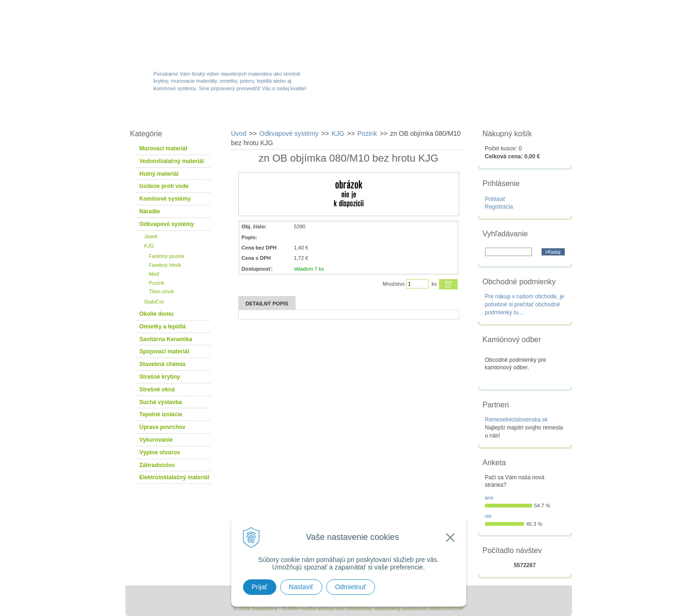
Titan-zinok (161, 291)
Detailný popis (267, 304)
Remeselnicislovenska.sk (517, 420)
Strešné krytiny (160, 377)
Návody (459, 114)
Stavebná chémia (163, 364)
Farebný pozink (167, 256)
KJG (149, 246)
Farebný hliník (165, 265)
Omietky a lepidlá (163, 327)
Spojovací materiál (164, 351)
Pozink (157, 283)
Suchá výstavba (161, 402)
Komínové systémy (165, 199)
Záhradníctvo (157, 465)
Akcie (291, 114)
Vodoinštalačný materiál (172, 161)
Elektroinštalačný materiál (175, 477)
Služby (403, 114)
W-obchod (167, 114)
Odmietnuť (351, 587)
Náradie (150, 211)
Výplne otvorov (160, 452)
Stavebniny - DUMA (207, 34)
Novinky (346, 114)
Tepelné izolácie (161, 414)
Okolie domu (157, 314)
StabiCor (154, 302)
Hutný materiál (159, 174)
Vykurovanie (156, 440)
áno (489, 498)
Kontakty (519, 114)
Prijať (260, 587)
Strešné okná (157, 390)
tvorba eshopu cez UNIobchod (337, 608)
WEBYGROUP (446, 608)
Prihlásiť (495, 199)
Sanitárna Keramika (166, 339)
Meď (154, 274)
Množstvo (394, 284)
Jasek (151, 236)
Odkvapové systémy (167, 224)
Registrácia (499, 207)
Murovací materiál (164, 148)
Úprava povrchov (163, 427)
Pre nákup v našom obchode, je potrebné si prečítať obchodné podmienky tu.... (525, 304)
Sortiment (233, 114)
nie (489, 516)
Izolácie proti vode (164, 186)
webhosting (387, 608)
